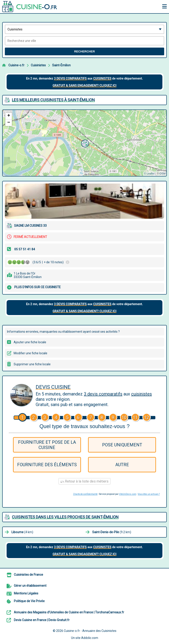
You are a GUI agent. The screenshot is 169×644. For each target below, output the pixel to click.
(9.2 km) (112, 532)
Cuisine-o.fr (16, 65)
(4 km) (22, 532)
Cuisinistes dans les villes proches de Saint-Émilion (65, 517)
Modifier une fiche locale (30, 353)
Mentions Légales (26, 593)
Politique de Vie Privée (29, 601)
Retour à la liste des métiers (84, 481)
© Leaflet (149, 174)
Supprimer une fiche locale (32, 364)
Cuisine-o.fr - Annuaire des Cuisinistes (90, 631)
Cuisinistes (38, 65)
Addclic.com (90, 638)
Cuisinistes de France (28, 575)
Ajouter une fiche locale (30, 342)
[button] (84, 143)
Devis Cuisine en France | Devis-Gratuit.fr (42, 620)
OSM (163, 174)
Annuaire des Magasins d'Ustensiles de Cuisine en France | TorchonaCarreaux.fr (69, 612)
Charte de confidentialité (85, 494)
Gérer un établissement (30, 586)
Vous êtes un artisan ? (149, 494)
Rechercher (84, 51)
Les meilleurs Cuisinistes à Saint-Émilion (53, 100)
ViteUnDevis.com (128, 494)
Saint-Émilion (61, 65)
